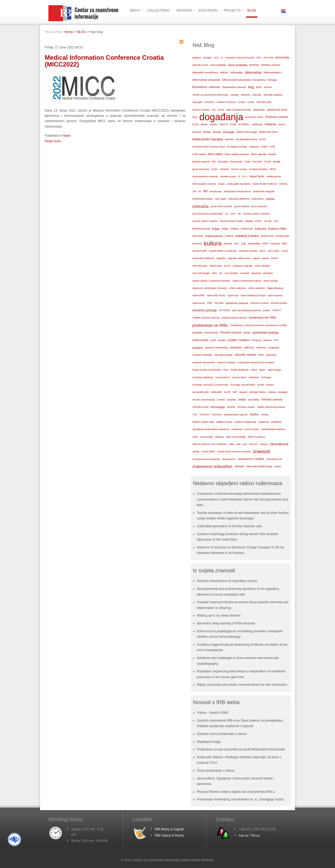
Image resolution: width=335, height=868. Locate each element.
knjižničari (198, 236)
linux (237, 244)
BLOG (82, 32)
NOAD (227, 266)
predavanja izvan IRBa (263, 318)
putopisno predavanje (216, 348)
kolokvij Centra (247, 236)
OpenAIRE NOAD (216, 295)
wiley (232, 444)
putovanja (236, 347)
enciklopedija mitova (247, 139)
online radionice (256, 288)
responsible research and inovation (256, 362)
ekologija (229, 132)
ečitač (264, 147)
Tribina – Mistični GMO (213, 713)
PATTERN (224, 310)
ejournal (197, 132)
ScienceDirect (223, 377)
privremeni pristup (266, 333)
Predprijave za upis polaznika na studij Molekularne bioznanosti (241, 749)
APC (259, 58)
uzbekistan (237, 429)
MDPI (266, 244)
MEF (284, 244)
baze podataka (238, 65)
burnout (268, 87)
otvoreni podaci (279, 303)
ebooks (214, 124)
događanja (221, 117)
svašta (242, 400)
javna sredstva (242, 206)
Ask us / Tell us (249, 836)
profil (213, 340)
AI (222, 58)
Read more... (54, 141)
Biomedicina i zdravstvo (206, 87)
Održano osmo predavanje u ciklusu (222, 734)
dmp (195, 117)
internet (283, 184)
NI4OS (275, 258)
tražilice (254, 414)
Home (69, 32)
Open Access (275, 288)
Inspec (222, 184)
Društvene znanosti (276, 117)
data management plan (239, 110)
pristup (247, 333)
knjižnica (261, 229)
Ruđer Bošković (240, 370)
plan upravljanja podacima (247, 310)
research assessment (204, 362)
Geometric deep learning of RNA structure (226, 623)
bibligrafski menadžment (205, 73)
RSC (226, 370)
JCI (227, 214)
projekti (222, 340)
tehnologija (218, 407)
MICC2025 (274, 251)
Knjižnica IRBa (277, 229)
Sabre (254, 370)
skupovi (243, 392)
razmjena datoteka (202, 355)
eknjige (217, 132)
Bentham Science (271, 65)
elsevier (229, 139)
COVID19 (209, 102)
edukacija (270, 124)
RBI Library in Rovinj (169, 836)
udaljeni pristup (224, 422)
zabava (264, 444)
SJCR (227, 392)
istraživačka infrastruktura (237, 191)
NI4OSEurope (200, 266)
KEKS (258, 221)
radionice (261, 347)
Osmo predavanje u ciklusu (216, 771)
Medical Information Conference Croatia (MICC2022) (104, 61)
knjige (225, 229)
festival (272, 154)
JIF (239, 214)
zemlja (196, 452)
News (67, 136)
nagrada (221, 258)
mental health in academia (223, 251)
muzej (285, 251)
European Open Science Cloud (209, 147)
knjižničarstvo (214, 236)
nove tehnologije (201, 273)
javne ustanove (259, 206)
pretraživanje (211, 333)
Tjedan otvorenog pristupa (271, 407)
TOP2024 (204, 415)
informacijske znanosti (204, 184)
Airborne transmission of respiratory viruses (227, 581)
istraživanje (216, 191)
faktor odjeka (215, 154)
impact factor (257, 176)
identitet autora (228, 177)
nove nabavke (262, 266)
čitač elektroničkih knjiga (259, 466)
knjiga (216, 229)
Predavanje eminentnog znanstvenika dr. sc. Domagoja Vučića (240, 799)
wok (238, 444)
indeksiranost (274, 177)
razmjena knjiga (224, 355)
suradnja (231, 400)
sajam (263, 370)
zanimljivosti (279, 444)
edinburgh (257, 124)
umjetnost (263, 422)
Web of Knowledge (236, 437)
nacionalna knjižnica (203, 258)
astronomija (282, 57)
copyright (197, 102)
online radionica (238, 288)
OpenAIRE (198, 295)
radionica (249, 347)
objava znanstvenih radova (247, 281)
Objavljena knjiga (209, 742)
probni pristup (200, 340)
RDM (261, 355)
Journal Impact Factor (231, 221)
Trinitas (265, 415)
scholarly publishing (203, 377)
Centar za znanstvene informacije (210, 95)
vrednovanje (206, 437)
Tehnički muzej (200, 407)
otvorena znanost (237, 303)
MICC (263, 251)
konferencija (267, 236)
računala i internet (245, 355)
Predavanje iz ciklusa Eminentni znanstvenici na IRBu (259, 325)
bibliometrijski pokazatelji (206, 80)
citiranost (245, 95)
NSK (214, 273)
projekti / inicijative (239, 340)
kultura (213, 243)
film (214, 161)
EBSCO (224, 124)
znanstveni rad (274, 459)
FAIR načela (199, 154)
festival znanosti (201, 162)
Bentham (254, 65)
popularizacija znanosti (234, 318)
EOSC (263, 139)
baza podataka (218, 65)
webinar (219, 437)
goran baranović (201, 169)
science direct (239, 377)
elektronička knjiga (247, 132)
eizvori (282, 124)
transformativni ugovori (236, 415)
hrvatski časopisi (258, 169)
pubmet (267, 340)
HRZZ (273, 169)
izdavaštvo (258, 199)
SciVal (260, 385)
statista (272, 392)
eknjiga (207, 132)
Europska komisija (237, 147)
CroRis (242, 102)
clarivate (257, 95)
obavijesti (268, 273)
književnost (247, 229)
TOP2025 (217, 415)
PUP (276, 340)
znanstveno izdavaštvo (212, 466)
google (277, 162)
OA (221, 273)
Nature (265, 258)
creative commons (226, 102)
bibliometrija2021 (273, 73)
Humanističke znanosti (205, 176)
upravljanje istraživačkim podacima (211, 429)
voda (195, 437)
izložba (270, 199)
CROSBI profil (264, 102)
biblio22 (224, 73)
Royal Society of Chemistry (207, 370)
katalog (249, 221)
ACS (216, 58)
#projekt (207, 58)
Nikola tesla (216, 266)
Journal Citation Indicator (256, 214)
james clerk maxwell (221, 206)
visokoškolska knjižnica (273, 429)
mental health (200, 251)
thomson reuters (246, 407)
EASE (196, 124)
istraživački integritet (264, 191)
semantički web (201, 392)
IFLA (245, 177)
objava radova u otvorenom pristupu (211, 281)
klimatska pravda (201, 229)
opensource (199, 303)
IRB (205, 191)
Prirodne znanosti (231, 333)
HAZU (215, 169)
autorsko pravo (200, 65)
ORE (210, 303)
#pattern (197, 58)
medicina (275, 244)
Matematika (254, 244)
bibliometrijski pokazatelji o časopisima (244, 80)
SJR (235, 392)
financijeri (223, 162)
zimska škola (208, 452)
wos (245, 444)
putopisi (198, 348)
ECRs (233, 124)
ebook (204, 124)
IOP (194, 191)
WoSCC (253, 444)
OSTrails (219, 303)
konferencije (282, 236)
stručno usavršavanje (204, 400)
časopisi (239, 466)
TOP (195, 415)
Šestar (278, 466)
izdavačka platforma (239, 199)
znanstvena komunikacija (206, 459)
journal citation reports (205, 221)
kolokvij (229, 236)
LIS (243, 244)
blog (251, 87)
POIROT (277, 310)
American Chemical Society (239, 58)
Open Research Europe (253, 295)
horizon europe (239, 169)
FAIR (272, 147)
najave (256, 258)
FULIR (267, 162)
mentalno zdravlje (248, 251)
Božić (259, 87)
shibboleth (216, 392)
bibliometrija (253, 73)
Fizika (247, 162)
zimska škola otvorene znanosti (234, 452)
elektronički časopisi (208, 139)
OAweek (245, 273)
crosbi (251, 102)
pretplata (197, 333)
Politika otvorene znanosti (206, 318)
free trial (257, 161)
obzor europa (270, 281)
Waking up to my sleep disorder (219, 616)
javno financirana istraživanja (208, 214)
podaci (267, 310)
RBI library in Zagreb (169, 829)
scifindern (254, 377)
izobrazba (200, 206)
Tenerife (231, 407)
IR (200, 191)
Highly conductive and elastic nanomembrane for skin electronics (242, 685)
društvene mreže (254, 117)
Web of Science (256, 437)
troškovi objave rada (203, 422)
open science (275, 295)
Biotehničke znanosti (234, 87)
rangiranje (274, 348)
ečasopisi (254, 147)
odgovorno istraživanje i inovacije (210, 288)
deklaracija (259, 110)
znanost (261, 451)
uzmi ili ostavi (252, 429)
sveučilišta (254, 400)
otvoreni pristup (205, 310)
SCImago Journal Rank (243, 385)
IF (239, 177)
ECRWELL (244, 124)
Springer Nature (258, 392)
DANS (221, 110)
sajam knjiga (274, 370)
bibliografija (237, 73)
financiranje (236, 162)
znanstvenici (229, 459)
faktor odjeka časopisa (237, 154)
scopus (270, 385)
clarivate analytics (273, 95)
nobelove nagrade (243, 266)
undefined (276, 422)
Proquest (257, 340)
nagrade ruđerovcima (239, 258)
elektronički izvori (268, 132)
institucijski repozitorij (239, 184)
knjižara (234, 229)
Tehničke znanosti (272, 400)
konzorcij (197, 244)
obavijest (256, 273)
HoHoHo (225, 169)
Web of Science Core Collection (210, 444)
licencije (228, 244)
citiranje (234, 95)
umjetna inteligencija (245, 422)
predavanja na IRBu (210, 325)
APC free (268, 58)
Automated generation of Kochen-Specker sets (229, 526)
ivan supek (221, 199)
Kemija (268, 221)
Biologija (272, 80)
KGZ (276, 221)
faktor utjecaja (259, 154)
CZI (214, 110)
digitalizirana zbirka (277, 110)
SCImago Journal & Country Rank (210, 385)
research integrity (226, 362)
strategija (283, 392)
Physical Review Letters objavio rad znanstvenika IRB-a (236, 792)
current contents (201, 110)
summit (221, 400)
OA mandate (231, 273)
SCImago (266, 377)
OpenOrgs (233, 295)
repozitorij (271, 355)
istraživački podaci (203, 199)
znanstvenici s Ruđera (251, 459)
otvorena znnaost (259, 303)
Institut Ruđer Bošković (265, 184)
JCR (233, 214)
